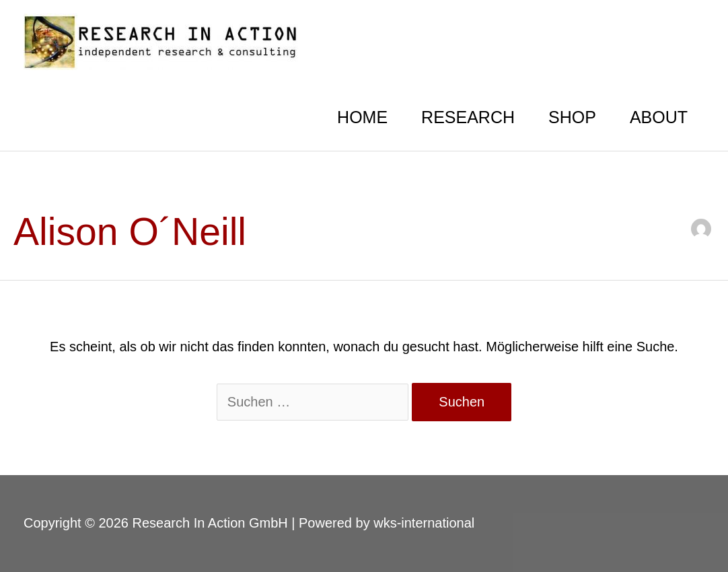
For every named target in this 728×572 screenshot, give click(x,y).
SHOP (572, 117)
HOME (362, 117)
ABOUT (659, 117)
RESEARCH (468, 117)
